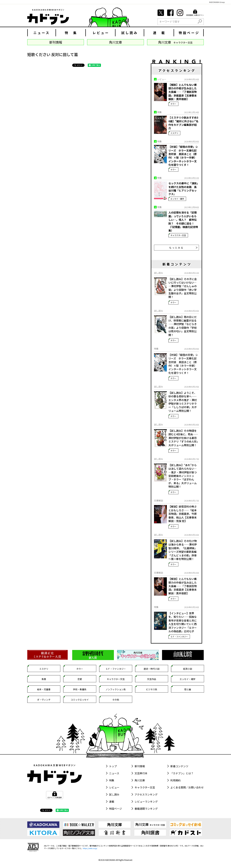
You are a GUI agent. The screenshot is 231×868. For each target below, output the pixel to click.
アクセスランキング (146, 794)
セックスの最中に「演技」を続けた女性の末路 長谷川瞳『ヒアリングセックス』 (183, 189)
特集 (112, 780)
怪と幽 (188, 689)
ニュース (42, 33)
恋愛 (80, 679)
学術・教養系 (80, 689)
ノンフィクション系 (116, 689)
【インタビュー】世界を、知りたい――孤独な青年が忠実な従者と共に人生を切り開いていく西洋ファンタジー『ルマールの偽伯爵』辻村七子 (183, 622)
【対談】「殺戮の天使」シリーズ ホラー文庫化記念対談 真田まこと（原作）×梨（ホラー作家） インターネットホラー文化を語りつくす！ (183, 156)
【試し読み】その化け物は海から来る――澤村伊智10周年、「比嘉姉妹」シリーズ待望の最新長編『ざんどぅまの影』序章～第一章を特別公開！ (183, 550)
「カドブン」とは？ (182, 773)
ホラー (173, 104)
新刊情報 (140, 766)
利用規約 (175, 780)
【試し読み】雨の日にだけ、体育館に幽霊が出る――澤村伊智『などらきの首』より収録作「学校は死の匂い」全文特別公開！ (183, 326)
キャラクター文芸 (178, 235)
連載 (112, 801)
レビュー (101, 33)
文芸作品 (152, 679)
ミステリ (174, 133)
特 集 (71, 33)
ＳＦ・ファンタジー (179, 637)
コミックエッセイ (80, 700)
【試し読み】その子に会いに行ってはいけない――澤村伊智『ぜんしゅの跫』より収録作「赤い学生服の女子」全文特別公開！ (183, 288)
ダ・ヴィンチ (44, 700)
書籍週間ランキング (146, 809)
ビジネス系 (152, 689)
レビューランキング (146, 801)
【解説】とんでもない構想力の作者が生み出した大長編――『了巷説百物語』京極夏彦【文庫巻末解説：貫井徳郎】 (183, 92)
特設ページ (189, 33)
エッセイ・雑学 (177, 199)
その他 (116, 700)
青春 (44, 679)
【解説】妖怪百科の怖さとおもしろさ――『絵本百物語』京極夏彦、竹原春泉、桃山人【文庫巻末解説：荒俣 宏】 (183, 514)
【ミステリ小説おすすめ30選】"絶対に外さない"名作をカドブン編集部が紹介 (183, 123)
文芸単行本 (141, 773)
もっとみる (183, 248)
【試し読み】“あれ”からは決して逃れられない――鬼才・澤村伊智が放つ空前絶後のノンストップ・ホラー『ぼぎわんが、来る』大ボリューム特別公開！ (183, 476)
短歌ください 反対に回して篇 (53, 54)
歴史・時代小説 (152, 669)
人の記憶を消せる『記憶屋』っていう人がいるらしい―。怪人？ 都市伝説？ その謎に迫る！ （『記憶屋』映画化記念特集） (183, 221)
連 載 (159, 33)
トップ (113, 766)
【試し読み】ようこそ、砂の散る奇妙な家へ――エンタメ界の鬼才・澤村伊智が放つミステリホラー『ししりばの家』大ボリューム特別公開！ (183, 402)
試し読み (130, 33)
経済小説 (188, 669)
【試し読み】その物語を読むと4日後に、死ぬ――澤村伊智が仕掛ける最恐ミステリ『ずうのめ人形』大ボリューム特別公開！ (183, 438)
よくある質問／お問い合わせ (187, 787)
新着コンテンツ (179, 766)
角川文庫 (140, 780)
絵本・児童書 (44, 689)
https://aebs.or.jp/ (90, 848)
